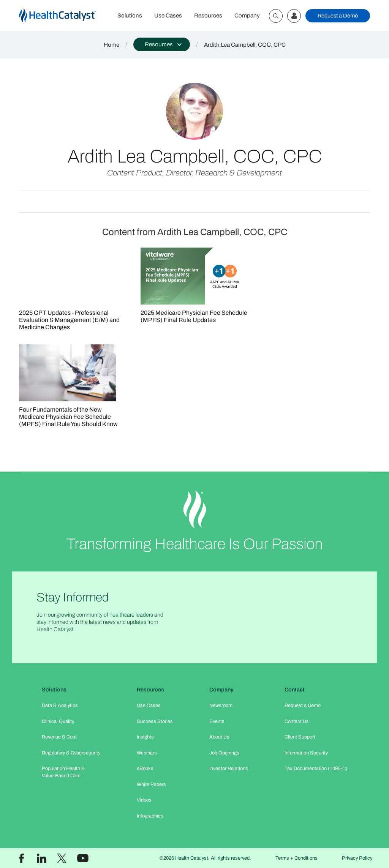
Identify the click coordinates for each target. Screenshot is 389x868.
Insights (145, 737)
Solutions (130, 16)
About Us (219, 737)
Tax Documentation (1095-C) (316, 769)
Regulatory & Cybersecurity (71, 753)
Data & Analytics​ (60, 705)
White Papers (151, 784)
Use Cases (168, 16)
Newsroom (221, 705)
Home (111, 45)
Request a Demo (338, 16)
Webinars (147, 753)
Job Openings (224, 753)
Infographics (150, 816)
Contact (295, 690)
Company (247, 16)
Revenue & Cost (59, 737)
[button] (162, 44)
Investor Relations (229, 769)
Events (217, 721)
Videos (144, 800)
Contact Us (297, 721)
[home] (65, 16)
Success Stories (155, 721)
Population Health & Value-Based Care (63, 772)
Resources (208, 16)
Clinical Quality (58, 721)
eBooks (145, 769)
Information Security (306, 753)
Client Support (300, 737)
